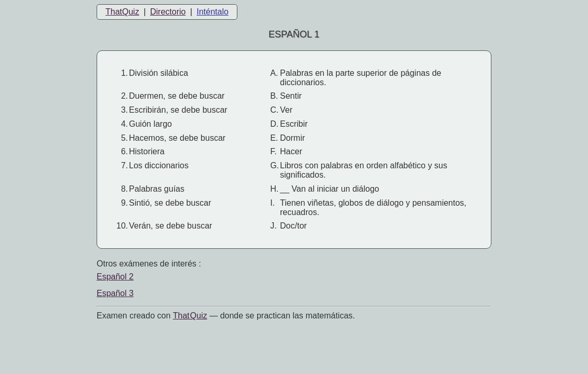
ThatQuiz (122, 12)
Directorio (168, 12)
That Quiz (190, 316)
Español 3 (115, 293)
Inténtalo (213, 12)
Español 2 (115, 277)
